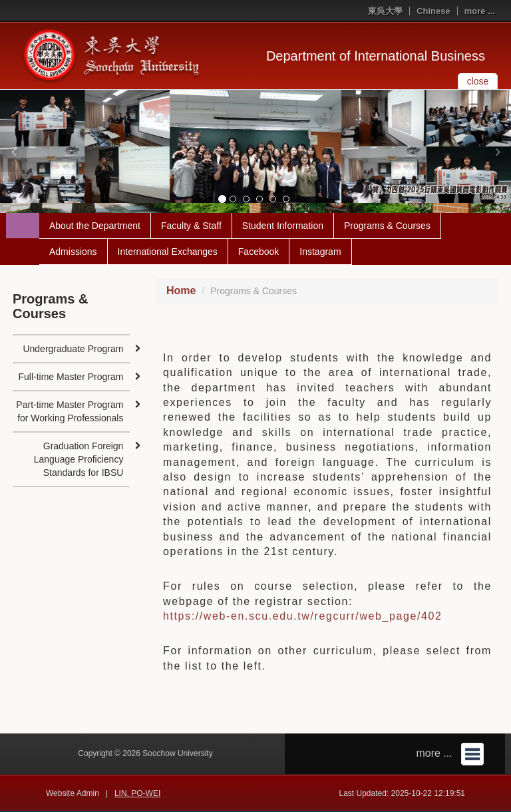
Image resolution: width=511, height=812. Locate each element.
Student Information (283, 226)
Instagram (320, 252)
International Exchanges (168, 252)
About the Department (95, 226)
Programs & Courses (387, 226)
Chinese (433, 11)
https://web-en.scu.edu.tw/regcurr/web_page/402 (303, 616)
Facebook (258, 252)
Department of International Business (376, 56)
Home (181, 291)
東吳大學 (385, 11)
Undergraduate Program (73, 349)
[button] (13, 152)
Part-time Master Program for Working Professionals (70, 411)
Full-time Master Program (71, 377)
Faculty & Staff (191, 226)
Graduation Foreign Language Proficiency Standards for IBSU (79, 459)
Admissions (73, 252)
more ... (480, 11)
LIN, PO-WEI (137, 793)
